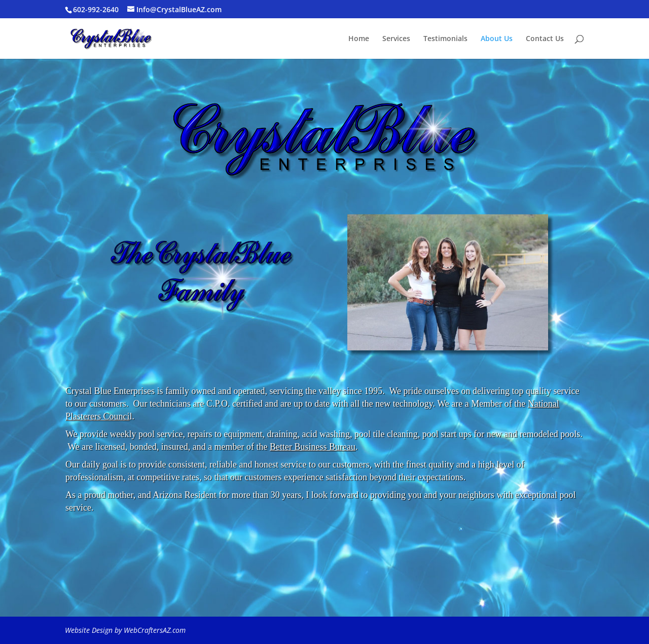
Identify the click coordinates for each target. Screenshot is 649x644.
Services (396, 39)
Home (359, 39)
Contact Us (545, 39)
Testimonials (445, 39)
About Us (497, 39)
